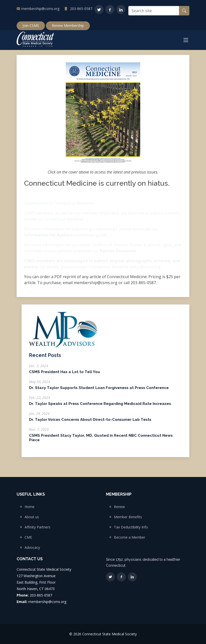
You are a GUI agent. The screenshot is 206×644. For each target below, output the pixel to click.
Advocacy (32, 548)
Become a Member (130, 537)
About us (32, 517)
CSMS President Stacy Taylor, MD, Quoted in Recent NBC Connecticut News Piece (101, 440)
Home (30, 507)
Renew (119, 507)
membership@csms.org (40, 9)
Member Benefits (128, 517)
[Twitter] (99, 9)
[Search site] (154, 11)
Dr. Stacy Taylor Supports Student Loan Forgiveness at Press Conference (99, 390)
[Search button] (184, 11)
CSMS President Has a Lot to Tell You (65, 375)
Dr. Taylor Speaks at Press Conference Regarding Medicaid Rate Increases (100, 406)
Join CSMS (31, 25)
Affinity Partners (37, 527)
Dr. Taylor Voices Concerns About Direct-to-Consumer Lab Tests (90, 422)
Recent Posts (45, 358)
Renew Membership (68, 25)
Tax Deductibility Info (131, 527)
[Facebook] (110, 9)
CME (28, 537)
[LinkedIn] (121, 9)
